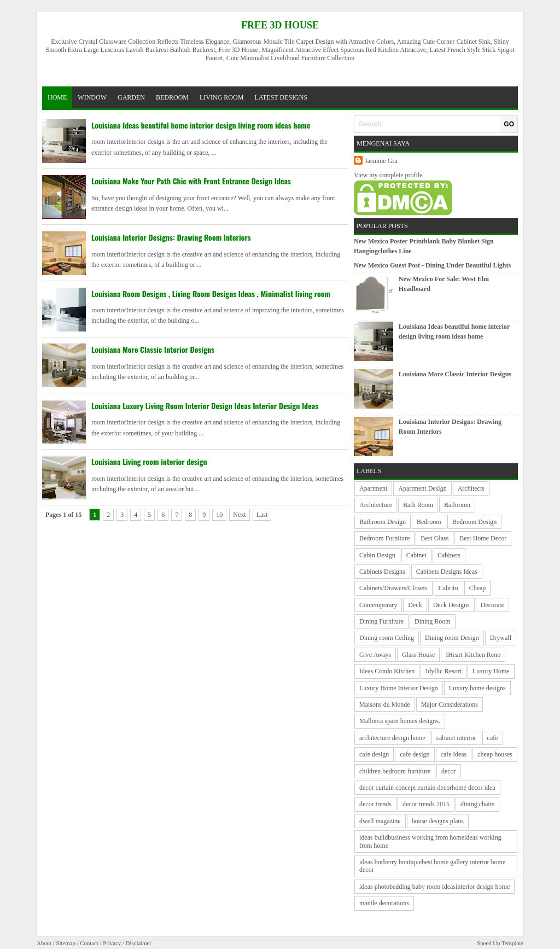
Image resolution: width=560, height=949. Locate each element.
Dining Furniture (381, 621)
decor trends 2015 (426, 804)
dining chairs (477, 804)
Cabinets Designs (382, 572)
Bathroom (457, 505)
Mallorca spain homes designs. (400, 721)
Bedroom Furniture (384, 538)
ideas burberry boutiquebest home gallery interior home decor (432, 866)
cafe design (374, 754)
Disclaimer (139, 943)
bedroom (172, 97)
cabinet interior (456, 738)
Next (239, 515)
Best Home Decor (483, 538)
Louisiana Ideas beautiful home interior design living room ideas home (201, 125)
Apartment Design (422, 488)
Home (57, 97)
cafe (493, 738)
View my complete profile (388, 175)
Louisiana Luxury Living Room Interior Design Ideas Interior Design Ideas (205, 406)
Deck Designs (451, 605)
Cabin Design (377, 555)
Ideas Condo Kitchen (387, 671)
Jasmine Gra (381, 161)
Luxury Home (491, 671)
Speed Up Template (500, 943)
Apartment (373, 488)
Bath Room (418, 505)
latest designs (281, 97)
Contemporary (378, 605)
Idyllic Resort (444, 671)
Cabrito (448, 588)
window (92, 97)
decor (449, 771)
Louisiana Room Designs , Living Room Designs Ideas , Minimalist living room (211, 293)
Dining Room (433, 621)
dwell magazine (380, 821)
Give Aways (375, 655)
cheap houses (495, 754)
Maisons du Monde (385, 705)
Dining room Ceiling (387, 638)
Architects (471, 488)
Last (262, 515)
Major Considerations (450, 705)
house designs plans (438, 821)
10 (219, 515)
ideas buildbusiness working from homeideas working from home (430, 841)
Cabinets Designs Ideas (447, 572)
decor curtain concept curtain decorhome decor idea (427, 788)
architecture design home (392, 738)
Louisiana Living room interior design (149, 461)
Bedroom (429, 522)
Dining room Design (452, 638)
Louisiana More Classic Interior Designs (153, 349)
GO (509, 124)
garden (131, 97)
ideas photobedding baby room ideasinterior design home (434, 887)
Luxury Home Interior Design (399, 688)
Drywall (501, 638)
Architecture (376, 505)
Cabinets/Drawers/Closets (393, 588)
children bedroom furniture (395, 771)
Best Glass (434, 538)
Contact (89, 943)
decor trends (375, 804)
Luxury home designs (477, 688)
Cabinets (449, 555)
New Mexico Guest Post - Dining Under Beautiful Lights (432, 265)
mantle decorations (384, 903)
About (44, 943)
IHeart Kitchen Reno (473, 655)
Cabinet (416, 555)
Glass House (418, 655)
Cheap (478, 588)
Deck (415, 605)
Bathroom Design (383, 522)
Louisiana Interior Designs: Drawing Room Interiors (171, 237)
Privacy (112, 943)
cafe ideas (454, 754)
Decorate (492, 605)
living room (221, 97)
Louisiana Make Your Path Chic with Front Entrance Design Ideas (191, 181)
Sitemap (65, 943)
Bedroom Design (475, 522)
